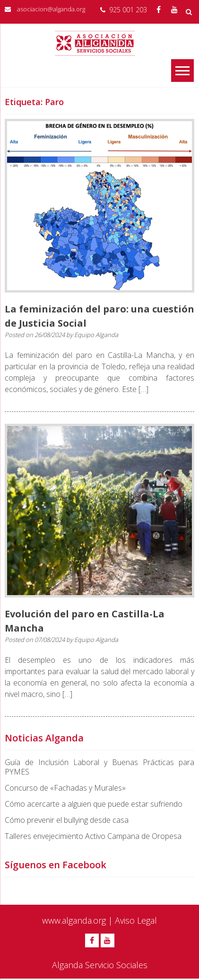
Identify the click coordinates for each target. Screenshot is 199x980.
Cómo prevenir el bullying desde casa (67, 820)
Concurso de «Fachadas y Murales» (65, 788)
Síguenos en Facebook (56, 865)
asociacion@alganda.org (51, 9)
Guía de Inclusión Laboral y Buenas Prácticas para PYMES (99, 767)
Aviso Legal (136, 920)
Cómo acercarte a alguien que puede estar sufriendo (94, 804)
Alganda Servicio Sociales (100, 965)
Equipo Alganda (96, 335)
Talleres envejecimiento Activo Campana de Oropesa (93, 836)
